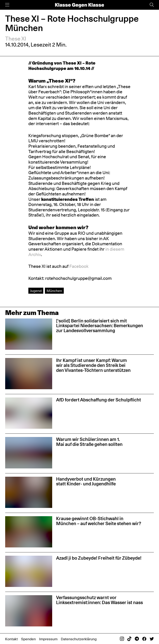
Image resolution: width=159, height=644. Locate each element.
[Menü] (7, 5)
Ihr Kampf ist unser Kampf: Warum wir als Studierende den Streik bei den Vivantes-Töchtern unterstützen (93, 365)
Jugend (36, 291)
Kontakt (11, 639)
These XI (16, 39)
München (54, 291)
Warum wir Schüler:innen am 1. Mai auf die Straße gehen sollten (89, 442)
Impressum (48, 639)
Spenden (28, 639)
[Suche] (152, 5)
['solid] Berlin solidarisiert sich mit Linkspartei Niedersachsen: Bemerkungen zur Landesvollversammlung (100, 326)
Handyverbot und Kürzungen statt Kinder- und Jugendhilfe (86, 481)
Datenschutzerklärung (79, 639)
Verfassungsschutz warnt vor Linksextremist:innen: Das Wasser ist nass (99, 600)
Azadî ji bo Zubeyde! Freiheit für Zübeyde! (99, 558)
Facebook (79, 266)
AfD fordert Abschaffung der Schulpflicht (99, 400)
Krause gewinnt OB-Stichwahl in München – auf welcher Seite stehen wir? (99, 521)
